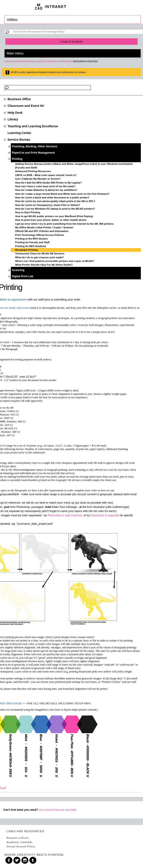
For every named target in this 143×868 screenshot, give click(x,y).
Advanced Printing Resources (33, 171)
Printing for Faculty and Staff (32, 242)
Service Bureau (47, 61)
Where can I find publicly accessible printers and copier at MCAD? (55, 261)
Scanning (18, 270)
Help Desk (15, 113)
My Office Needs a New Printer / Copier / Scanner (44, 227)
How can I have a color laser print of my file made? (45, 186)
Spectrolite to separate (105, 515)
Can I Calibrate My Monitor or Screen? (38, 179)
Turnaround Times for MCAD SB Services (40, 254)
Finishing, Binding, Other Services (35, 146)
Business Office (19, 99)
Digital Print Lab (23, 276)
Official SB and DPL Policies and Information (42, 231)
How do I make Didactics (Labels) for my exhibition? (46, 190)
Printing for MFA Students (31, 246)
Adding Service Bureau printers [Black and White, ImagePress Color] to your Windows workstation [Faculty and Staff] (74, 166)
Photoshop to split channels (65, 515)
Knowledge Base (24, 61)
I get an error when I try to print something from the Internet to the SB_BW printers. (65, 224)
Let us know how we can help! (58, 810)
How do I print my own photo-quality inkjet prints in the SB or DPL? (55, 201)
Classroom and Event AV (26, 106)
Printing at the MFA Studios (31, 239)
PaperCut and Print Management (33, 153)
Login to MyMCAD (71, 42)
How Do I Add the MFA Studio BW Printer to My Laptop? (48, 183)
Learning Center (19, 133)
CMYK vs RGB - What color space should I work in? (46, 175)
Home (8, 61)
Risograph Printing (26, 250)
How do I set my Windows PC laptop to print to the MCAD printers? (55, 209)
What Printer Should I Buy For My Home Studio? (44, 265)
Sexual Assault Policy (21, 846)
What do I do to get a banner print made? (39, 257)
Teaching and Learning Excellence (33, 126)
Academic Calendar (19, 842)
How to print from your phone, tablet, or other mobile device (51, 220)
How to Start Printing (28, 212)
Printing (65, 61)
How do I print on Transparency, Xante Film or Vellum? (48, 205)
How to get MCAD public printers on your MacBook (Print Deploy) (54, 216)
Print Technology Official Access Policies (40, 235)
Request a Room (18, 838)
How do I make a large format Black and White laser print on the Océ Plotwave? (62, 194)
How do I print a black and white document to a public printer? (52, 198)
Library (13, 119)
